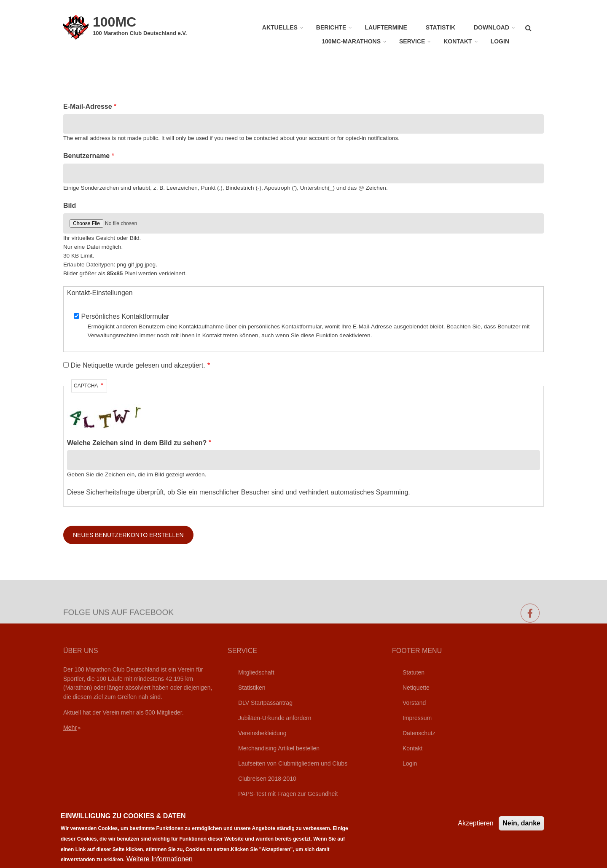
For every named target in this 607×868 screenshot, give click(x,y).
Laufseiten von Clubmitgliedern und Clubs (293, 763)
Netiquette (416, 688)
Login (500, 41)
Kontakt (458, 41)
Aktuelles (280, 27)
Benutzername (86, 156)
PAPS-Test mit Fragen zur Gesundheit (288, 794)
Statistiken (252, 688)
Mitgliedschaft (256, 672)
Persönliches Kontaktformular (125, 316)
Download (492, 27)
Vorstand (414, 703)
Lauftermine (386, 27)
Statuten (414, 672)
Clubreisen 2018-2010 (267, 779)
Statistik (440, 27)
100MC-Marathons (351, 41)
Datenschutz (419, 733)
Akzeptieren (476, 829)
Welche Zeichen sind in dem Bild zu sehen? (137, 443)
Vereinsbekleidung (262, 733)
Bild (70, 206)
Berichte (331, 27)
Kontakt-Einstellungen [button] (100, 293)
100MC (114, 22)
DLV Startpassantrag (265, 703)
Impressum (417, 718)
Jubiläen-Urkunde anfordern (275, 718)
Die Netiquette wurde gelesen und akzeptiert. (138, 365)
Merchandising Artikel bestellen (279, 748)
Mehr (70, 728)
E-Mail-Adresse (88, 106)
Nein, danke (521, 829)
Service (412, 41)
